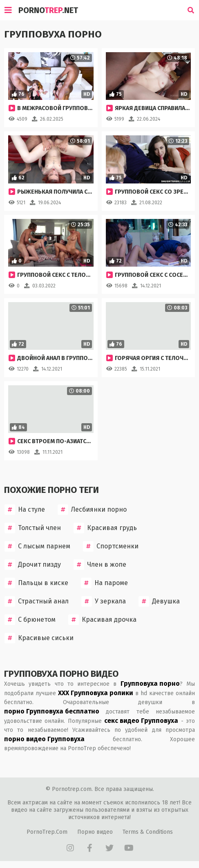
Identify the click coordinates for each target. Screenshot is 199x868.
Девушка (159, 601)
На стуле (25, 510)
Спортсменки (111, 546)
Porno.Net (48, 10)
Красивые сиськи (39, 638)
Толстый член (33, 528)
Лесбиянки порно (92, 510)
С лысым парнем (37, 546)
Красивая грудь (105, 528)
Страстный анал (37, 601)
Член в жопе (100, 565)
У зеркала (104, 601)
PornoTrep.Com (47, 832)
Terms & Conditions (148, 832)
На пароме (104, 583)
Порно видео (95, 832)
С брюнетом (30, 620)
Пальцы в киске (36, 583)
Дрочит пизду (33, 565)
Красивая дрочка (102, 620)
